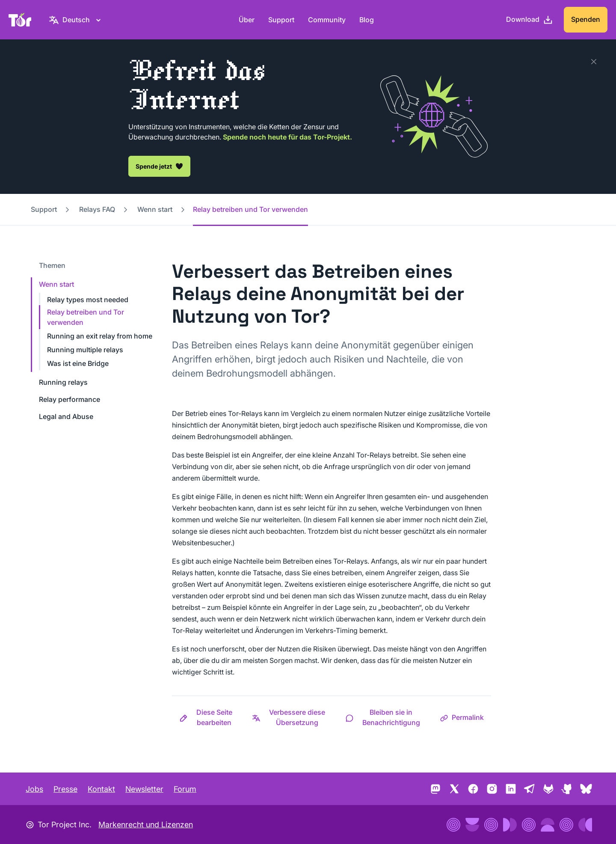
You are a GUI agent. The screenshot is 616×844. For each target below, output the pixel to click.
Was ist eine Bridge (78, 363)
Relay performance (70, 399)
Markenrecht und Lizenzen (146, 825)
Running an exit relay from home (100, 336)
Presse (65, 789)
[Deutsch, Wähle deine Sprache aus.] (76, 20)
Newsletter (144, 789)
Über (247, 20)
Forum (185, 789)
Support (281, 20)
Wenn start (155, 209)
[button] (208, 717)
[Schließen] (594, 62)
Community (327, 20)
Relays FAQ (97, 209)
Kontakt (101, 789)
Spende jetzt (159, 166)
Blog (367, 20)
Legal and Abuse (66, 416)
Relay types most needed (88, 300)
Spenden (586, 19)
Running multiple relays (85, 350)
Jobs (34, 789)
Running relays (63, 382)
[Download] (530, 20)
